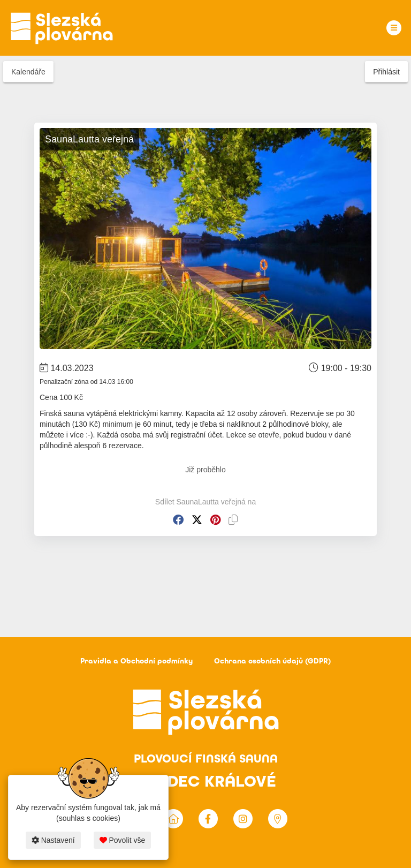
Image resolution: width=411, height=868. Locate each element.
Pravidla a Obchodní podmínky (136, 661)
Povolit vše (123, 840)
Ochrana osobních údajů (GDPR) (272, 661)
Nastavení (53, 840)
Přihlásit (386, 72)
